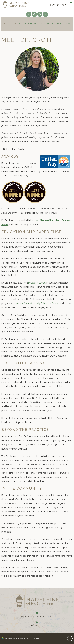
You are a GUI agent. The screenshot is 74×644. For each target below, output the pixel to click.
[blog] (45, 14)
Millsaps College (37, 283)
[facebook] (29, 14)
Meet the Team (25, 24)
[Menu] (71, 3)
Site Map (36, 638)
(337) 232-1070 (58, 5)
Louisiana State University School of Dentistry (37, 303)
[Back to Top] (70, 639)
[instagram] (34, 14)
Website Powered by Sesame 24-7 (16, 638)
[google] (40, 14)
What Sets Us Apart (42, 24)
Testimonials (58, 24)
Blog (68, 24)
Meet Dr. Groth (11, 24)
